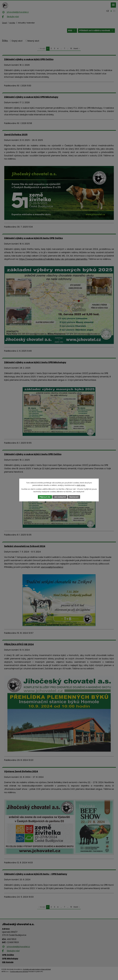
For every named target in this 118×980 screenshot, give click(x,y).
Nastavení (74, 497)
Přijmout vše (45, 497)
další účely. (81, 485)
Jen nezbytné (60, 497)
